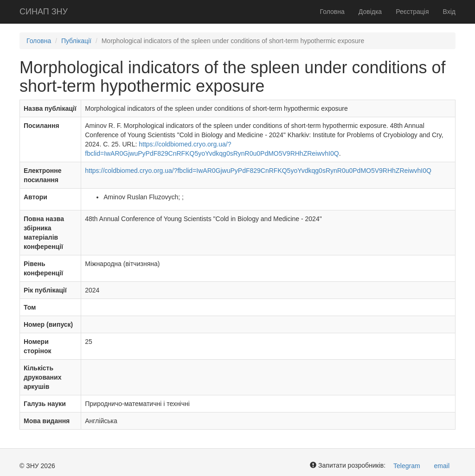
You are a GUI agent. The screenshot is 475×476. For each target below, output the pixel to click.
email (442, 466)
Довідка (370, 12)
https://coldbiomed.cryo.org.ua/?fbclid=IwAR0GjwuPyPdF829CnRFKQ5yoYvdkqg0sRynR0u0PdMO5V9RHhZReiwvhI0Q (258, 171)
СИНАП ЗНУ (44, 12)
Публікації (76, 41)
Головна (332, 12)
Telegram (407, 466)
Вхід (449, 12)
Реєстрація (412, 12)
